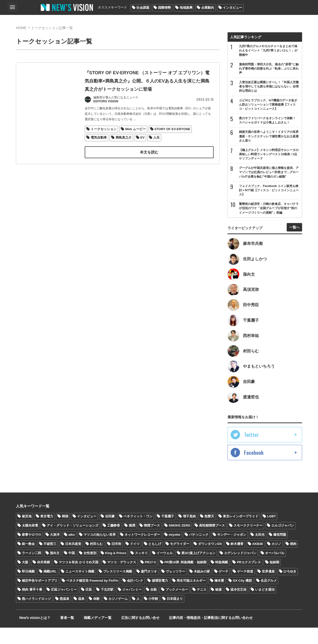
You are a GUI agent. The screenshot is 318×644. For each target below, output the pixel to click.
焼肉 (293, 560)
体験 (96, 615)
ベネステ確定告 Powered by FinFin (92, 597)
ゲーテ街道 (245, 587)
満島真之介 (124, 147)
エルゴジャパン (283, 542)
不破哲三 (50, 560)
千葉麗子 (168, 533)
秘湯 (218, 606)
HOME (21, 28)
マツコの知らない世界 (100, 551)
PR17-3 (150, 578)
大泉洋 (55, 551)
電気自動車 (99, 147)
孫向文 (55, 569)
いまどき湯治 (265, 606)
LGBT (271, 533)
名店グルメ (269, 597)
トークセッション (104, 139)
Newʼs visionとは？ (31, 634)
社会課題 (143, 8)
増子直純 (189, 533)
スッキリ (141, 569)
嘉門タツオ (149, 587)
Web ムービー (136, 139)
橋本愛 (219, 597)
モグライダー (180, 560)
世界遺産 (268, 587)
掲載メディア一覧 (85, 634)
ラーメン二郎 (32, 569)
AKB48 (258, 560)
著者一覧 (59, 634)
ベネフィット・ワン (138, 533)
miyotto (175, 551)
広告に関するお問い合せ (123, 634)
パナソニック (199, 551)
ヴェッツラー (175, 587)
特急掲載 (222, 578)
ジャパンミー (132, 606)
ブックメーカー (177, 606)
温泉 (81, 615)
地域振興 (186, 8)
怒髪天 (209, 533)
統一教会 (28, 560)
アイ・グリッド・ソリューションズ (73, 542)
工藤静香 (114, 542)
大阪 (25, 578)
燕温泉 (64, 615)
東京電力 (47, 533)
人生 (157, 147)
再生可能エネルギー (191, 597)
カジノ (276, 560)
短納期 (274, 578)
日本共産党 (73, 560)
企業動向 (208, 8)
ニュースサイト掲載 (80, 587)
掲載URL (50, 587)
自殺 (154, 606)
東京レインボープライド (241, 533)
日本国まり (175, 615)
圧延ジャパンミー (64, 606)
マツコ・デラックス (122, 578)
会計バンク (135, 597)
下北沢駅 (107, 606)
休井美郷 (43, 578)
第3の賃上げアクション (198, 569)
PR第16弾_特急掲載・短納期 (186, 578)
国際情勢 (164, 8)
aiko (72, 551)
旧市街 (116, 560)
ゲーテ (223, 587)
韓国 (65, 533)
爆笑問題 (280, 551)
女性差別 (90, 569)
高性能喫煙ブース (212, 542)
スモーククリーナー (248, 542)
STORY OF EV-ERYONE (172, 139)
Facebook (254, 469)
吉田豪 (110, 533)
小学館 (153, 615)
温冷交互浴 (238, 606)
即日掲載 (28, 587)
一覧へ (294, 235)
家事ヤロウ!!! (32, 551)
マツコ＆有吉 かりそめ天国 (79, 578)
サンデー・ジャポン (232, 551)
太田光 (260, 551)
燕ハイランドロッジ (36, 615)
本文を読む (149, 162)
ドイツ (135, 560)
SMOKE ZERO (179, 542)
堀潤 (132, 542)
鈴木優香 (237, 560)
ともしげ (155, 560)
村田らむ (96, 560)
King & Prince (116, 569)
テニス (202, 606)
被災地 (27, 533)
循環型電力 (160, 597)
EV (142, 147)
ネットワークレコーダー (142, 551)
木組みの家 (202, 587)
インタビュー (233, 8)
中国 (72, 569)
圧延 (89, 606)
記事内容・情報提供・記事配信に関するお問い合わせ (190, 634)
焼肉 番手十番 (32, 606)
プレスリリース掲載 (118, 587)
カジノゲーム (118, 615)
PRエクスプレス (249, 578)
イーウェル (165, 569)
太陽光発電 (30, 542)
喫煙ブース (152, 542)
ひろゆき (290, 587)
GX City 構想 (242, 597)
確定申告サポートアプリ (40, 597)
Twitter (251, 451)
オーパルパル (275, 569)
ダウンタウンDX (210, 560)
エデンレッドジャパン (240, 569)
